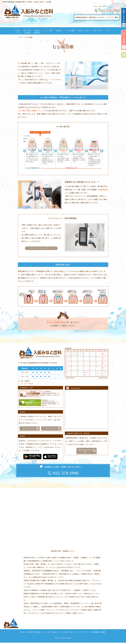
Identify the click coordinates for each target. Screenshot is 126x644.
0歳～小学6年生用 (28, 428)
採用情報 (27, 33)
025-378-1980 (110, 10)
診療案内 (37, 31)
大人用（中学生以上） (50, 428)
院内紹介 (59, 31)
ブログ (108, 31)
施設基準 (37, 33)
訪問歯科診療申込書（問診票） (85, 451)
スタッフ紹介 (48, 31)
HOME (18, 31)
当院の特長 (27, 31)
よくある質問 (70, 31)
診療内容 (38, 633)
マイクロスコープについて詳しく (40, 248)
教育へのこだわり (84, 31)
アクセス (18, 33)
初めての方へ (98, 31)
